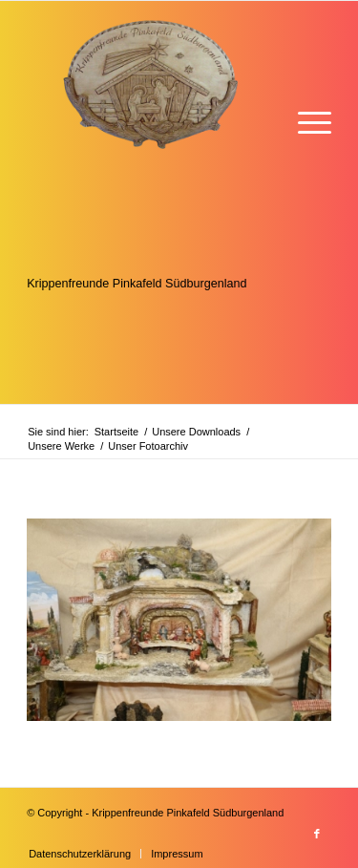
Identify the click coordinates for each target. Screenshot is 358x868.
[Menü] (305, 121)
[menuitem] (305, 121)
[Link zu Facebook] (317, 834)
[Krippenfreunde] (148, 202)
